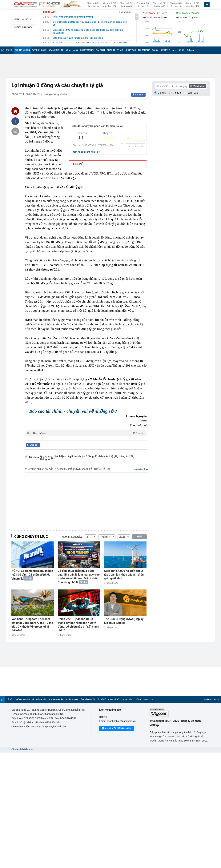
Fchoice (191, 50)
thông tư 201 (48, 459)
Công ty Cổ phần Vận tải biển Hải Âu (83, 469)
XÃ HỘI (10, 50)
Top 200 (216, 699)
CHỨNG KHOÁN (22, 50)
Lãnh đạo (193, 93)
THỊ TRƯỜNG (144, 50)
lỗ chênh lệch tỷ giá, (107, 457)
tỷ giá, (44, 457)
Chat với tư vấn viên (117, 729)
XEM (139, 537)
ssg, (50, 457)
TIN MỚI (78, 164)
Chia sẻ (139, 95)
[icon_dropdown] (207, 5)
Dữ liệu (182, 50)
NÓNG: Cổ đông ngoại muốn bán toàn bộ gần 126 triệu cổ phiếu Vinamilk (32, 575)
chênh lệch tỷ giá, (64, 457)
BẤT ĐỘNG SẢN (39, 50)
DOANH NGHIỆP (56, 50)
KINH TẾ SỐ (131, 50)
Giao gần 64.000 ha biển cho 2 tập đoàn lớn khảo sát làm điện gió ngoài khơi (124, 575)
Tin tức (177, 93)
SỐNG (155, 50)
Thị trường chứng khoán (53, 94)
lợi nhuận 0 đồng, (84, 457)
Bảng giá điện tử (22, 19)
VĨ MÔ (120, 50)
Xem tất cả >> (141, 469)
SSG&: (98, 126)
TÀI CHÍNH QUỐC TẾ (106, 50)
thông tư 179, (127, 457)
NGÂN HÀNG (72, 50)
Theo (86, 433)
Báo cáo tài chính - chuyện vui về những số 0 (73, 411)
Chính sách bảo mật (22, 750)
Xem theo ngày (72, 537)
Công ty (162, 93)
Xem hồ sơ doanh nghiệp (86, 152)
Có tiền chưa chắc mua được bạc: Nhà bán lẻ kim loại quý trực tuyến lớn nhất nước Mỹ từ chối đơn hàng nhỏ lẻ (79, 577)
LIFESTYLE (165, 50)
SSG (34, 137)
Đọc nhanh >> (126, 12)
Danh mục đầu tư (22, 27)
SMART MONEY (87, 50)
